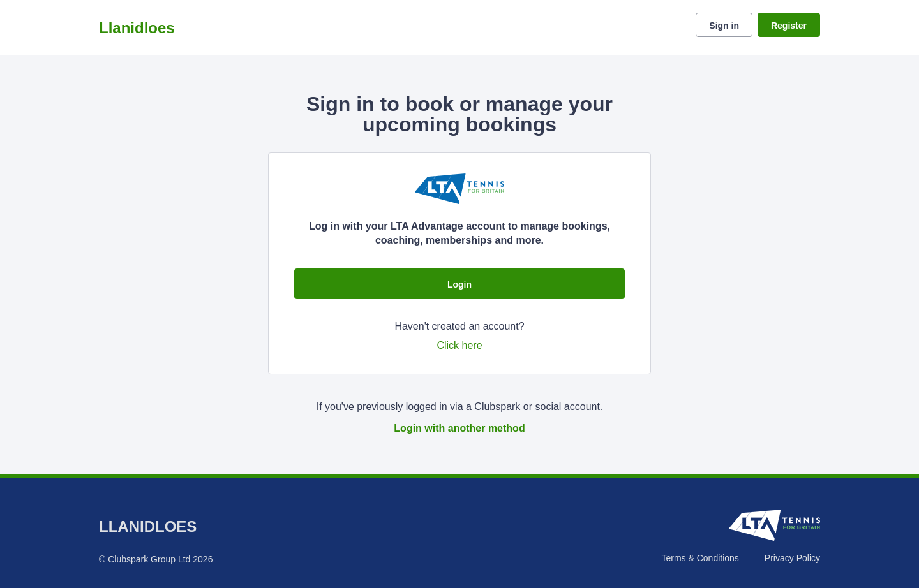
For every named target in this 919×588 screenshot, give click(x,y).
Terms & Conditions (700, 558)
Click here (459, 345)
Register (789, 26)
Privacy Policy (792, 558)
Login (459, 284)
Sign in (724, 26)
